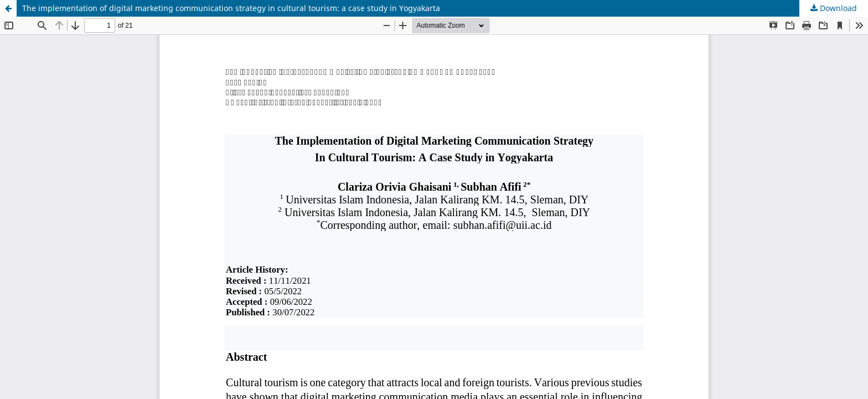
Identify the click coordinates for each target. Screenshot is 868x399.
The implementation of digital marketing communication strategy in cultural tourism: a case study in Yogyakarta (231, 8)
